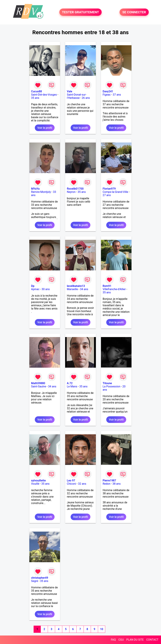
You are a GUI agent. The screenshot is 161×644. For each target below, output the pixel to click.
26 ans (86, 98)
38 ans (116, 484)
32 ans (82, 484)
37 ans (117, 95)
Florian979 (109, 189)
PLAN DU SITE (135, 640)
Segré (35, 581)
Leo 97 (71, 480)
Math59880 (38, 383)
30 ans (46, 289)
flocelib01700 (75, 189)
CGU (121, 640)
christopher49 (40, 578)
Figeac (107, 95)
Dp (33, 286)
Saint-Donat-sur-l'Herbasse (77, 96)
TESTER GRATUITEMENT (81, 12)
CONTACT (152, 640)
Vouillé (35, 484)
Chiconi (71, 484)
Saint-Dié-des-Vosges (44, 95)
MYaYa (35, 189)
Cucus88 (36, 91)
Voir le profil (45, 128)
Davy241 (108, 91)
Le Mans (72, 386)
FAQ (113, 640)
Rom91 (107, 286)
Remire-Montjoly (41, 192)
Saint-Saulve (39, 386)
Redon (107, 484)
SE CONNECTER (134, 12)
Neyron (71, 192)
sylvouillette (38, 480)
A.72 (70, 383)
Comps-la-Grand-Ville (115, 192)
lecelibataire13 (76, 286)
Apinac (35, 289)
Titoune (107, 383)
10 (102, 629)
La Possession (112, 386)
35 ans (35, 98)
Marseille (72, 289)
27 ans (107, 195)
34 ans (84, 289)
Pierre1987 (109, 480)
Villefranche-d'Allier (114, 289)
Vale (69, 91)
